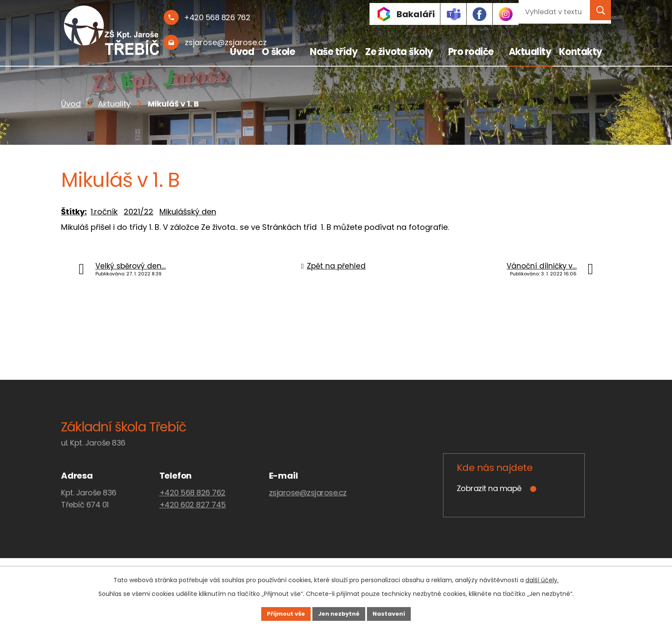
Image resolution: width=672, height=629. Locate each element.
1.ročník (104, 212)
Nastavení (399, 613)
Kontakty (581, 52)
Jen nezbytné (339, 613)
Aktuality (530, 52)
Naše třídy (334, 52)
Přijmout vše (276, 613)
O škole (278, 52)
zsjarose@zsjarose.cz (308, 493)
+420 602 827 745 (193, 505)
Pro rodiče (471, 52)
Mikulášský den (188, 212)
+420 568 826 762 (192, 493)
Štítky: (74, 212)
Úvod (242, 52)
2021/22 (139, 212)
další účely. (542, 579)
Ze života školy (399, 52)
